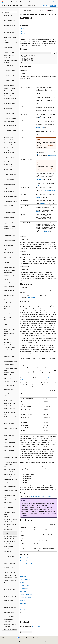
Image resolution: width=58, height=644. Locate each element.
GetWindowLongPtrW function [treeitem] (10, 196)
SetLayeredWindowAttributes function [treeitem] (10, 487)
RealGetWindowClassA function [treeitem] (9, 391)
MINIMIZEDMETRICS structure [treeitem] (9, 308)
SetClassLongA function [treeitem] (9, 467)
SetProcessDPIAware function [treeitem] (10, 500)
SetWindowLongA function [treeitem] (10, 517)
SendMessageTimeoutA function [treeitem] (9, 447)
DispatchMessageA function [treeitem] (10, 37)
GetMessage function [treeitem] (8, 137)
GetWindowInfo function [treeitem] (9, 189)
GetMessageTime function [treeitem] (10, 147)
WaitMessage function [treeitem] (9, 601)
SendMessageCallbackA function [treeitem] (9, 439)
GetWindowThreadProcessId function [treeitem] (10, 230)
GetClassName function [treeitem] (9, 106)
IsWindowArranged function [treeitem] (10, 265)
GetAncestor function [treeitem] (8, 83)
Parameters (24, 30)
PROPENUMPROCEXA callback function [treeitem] (9, 374)
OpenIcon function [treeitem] (8, 342)
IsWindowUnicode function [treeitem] (10, 268)
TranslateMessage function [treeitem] (10, 580)
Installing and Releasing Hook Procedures (41, 496)
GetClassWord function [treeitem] (9, 114)
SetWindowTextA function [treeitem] (9, 539)
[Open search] (51, 2)
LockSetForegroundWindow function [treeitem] (10, 283)
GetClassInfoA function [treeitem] (9, 86)
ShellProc (23, 607)
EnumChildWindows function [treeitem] (10, 48)
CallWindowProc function (26, 561)
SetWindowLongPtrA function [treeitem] (10, 519)
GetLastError (32, 298)
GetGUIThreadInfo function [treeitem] (10, 125)
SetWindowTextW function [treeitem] (10, 541)
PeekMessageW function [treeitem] (9, 347)
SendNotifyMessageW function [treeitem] (11, 460)
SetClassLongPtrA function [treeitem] (10, 469)
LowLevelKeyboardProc (49, 191)
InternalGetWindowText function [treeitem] (9, 247)
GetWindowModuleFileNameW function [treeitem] (11, 207)
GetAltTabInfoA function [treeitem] (9, 78)
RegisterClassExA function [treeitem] (10, 401)
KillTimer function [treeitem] (8, 280)
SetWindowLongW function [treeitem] (10, 524)
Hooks (22, 616)
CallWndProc (47, 92)
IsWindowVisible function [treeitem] (9, 270)
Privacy (30, 641)
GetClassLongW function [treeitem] (9, 103)
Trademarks (4, 643)
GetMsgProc (23, 582)
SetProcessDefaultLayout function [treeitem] (9, 496)
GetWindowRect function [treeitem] (9, 213)
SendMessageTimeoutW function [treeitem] (9, 452)
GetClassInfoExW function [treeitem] (10, 91)
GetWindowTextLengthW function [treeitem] (9, 223)
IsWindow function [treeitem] (8, 263)
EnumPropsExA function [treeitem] (9, 53)
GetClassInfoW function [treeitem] (9, 93)
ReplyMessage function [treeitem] (9, 426)
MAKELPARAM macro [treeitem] (9, 291)
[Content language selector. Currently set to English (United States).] (8, 638)
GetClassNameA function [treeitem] (9, 108)
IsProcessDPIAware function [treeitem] (10, 260)
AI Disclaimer (4, 641)
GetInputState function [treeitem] (9, 128)
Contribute (25, 641)
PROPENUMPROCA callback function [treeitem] (10, 369)
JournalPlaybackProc (51, 155)
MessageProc (39, 212)
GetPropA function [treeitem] (8, 162)
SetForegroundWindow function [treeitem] (9, 483)
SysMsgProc (47, 232)
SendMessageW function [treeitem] (9, 455)
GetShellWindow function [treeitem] (9, 169)
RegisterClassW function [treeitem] (9, 406)
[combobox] (10, 12)
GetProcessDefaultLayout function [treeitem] (9, 158)
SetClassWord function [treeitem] (9, 477)
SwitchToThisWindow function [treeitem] (10, 557)
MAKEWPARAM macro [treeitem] (9, 296)
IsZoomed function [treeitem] (8, 273)
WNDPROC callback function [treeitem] (10, 629)
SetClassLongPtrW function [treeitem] (10, 472)
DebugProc (23, 576)
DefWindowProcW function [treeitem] (10, 26)
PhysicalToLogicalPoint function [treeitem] (9, 351)
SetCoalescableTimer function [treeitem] (10, 479)
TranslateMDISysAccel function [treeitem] (11, 578)
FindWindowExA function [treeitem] (9, 70)
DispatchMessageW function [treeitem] (10, 40)
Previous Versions (12, 641)
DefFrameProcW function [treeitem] (9, 15)
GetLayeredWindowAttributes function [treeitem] (10, 134)
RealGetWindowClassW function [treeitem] (9, 395)
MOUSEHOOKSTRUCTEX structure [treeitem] (10, 318)
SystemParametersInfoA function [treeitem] (9, 560)
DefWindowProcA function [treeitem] (10, 23)
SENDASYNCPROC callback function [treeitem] (10, 430)
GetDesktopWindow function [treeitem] (10, 119)
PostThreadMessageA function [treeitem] (11, 362)
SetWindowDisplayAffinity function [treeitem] (9, 513)
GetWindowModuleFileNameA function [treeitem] (10, 202)
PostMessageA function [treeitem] (9, 354)
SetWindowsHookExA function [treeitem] (9, 533)
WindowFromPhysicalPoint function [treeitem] (10, 604)
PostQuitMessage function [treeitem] (10, 359)
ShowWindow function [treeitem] (9, 546)
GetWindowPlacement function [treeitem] (11, 210)
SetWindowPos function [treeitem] (9, 529)
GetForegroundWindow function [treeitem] (9, 122)
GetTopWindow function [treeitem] (9, 180)
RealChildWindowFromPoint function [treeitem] (10, 386)
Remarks (23, 34)
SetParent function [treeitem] (8, 493)
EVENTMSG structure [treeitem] (9, 65)
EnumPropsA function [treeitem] (9, 50)
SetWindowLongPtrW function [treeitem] (10, 522)
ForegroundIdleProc (25, 579)
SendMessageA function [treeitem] (9, 435)
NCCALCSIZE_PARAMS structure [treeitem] (9, 330)
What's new (46, 6)
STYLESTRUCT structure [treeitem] (9, 554)
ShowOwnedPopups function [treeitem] (10, 544)
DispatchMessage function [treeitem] (10, 35)
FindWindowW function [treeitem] (9, 76)
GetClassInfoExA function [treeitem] (9, 88)
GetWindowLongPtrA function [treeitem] (10, 194)
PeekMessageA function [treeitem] (9, 345)
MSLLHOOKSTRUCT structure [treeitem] (11, 327)
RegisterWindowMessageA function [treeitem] (10, 413)
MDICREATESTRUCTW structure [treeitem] (9, 303)
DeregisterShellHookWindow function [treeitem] (10, 29)
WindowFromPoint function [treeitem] (10, 607)
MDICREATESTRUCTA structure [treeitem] (9, 299)
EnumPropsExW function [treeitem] (9, 55)
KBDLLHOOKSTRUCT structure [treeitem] (9, 276)
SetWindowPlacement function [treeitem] (11, 527)
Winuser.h (39, 10)
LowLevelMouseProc (43, 203)
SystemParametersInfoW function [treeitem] (9, 564)
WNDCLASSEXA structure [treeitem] (10, 622)
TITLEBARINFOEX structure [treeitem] (10, 575)
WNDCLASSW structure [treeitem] (9, 627)
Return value (24, 32)
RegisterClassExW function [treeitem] (10, 403)
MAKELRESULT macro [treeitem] (9, 293)
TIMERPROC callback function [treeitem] (11, 570)
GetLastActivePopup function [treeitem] (10, 131)
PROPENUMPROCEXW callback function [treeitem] (9, 378)
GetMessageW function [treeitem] (9, 150)
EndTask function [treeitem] (8, 45)
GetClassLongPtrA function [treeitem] (10, 98)
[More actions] (56, 10)
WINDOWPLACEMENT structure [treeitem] (9, 613)
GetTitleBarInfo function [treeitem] (9, 177)
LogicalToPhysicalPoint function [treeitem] (9, 287)
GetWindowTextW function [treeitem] (10, 226)
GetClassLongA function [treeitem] (9, 96)
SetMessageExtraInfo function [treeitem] (10, 490)
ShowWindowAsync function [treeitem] (10, 549)
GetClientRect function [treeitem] (9, 116)
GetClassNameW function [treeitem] (10, 111)
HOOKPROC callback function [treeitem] (10, 238)
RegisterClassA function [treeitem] (9, 398)
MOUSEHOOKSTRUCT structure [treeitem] (9, 314)
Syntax (23, 28)
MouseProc (38, 198)
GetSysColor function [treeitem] (8, 172)
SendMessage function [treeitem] (9, 433)
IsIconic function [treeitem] (7, 257)
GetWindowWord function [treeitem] (9, 233)
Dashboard (53, 6)
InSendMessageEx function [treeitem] (10, 243)
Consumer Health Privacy (40, 641)
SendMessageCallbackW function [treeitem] (9, 443)
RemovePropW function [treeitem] (9, 424)
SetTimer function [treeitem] (8, 510)
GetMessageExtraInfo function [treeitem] (10, 142)
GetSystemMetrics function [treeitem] (10, 175)
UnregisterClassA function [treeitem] (10, 587)
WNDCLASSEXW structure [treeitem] (10, 624)
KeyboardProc (40, 185)
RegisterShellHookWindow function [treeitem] (10, 409)
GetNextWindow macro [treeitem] (9, 152)
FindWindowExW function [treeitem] (9, 73)
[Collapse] (17, 9)
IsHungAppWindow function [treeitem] (10, 255)
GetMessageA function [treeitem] (9, 140)
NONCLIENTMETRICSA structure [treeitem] (9, 335)
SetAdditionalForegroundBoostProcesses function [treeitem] (11, 463)
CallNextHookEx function (32, 365)
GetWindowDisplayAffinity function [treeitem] (9, 186)
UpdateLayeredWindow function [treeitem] (9, 593)
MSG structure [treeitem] (7, 324)
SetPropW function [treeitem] (8, 505)
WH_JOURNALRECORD (41, 154)
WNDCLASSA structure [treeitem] (9, 619)
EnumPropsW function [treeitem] (9, 58)
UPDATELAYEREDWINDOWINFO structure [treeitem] (10, 597)
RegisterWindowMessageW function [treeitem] (10, 418)
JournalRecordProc (40, 179)
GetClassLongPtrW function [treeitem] (10, 101)
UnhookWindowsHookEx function (29, 564)
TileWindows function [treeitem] (8, 568)
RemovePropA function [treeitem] (9, 421)
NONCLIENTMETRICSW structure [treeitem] (9, 339)
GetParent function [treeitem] (8, 155)
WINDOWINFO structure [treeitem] (9, 610)
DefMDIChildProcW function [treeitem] (10, 21)
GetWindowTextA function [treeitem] (9, 215)
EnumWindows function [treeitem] (9, 63)
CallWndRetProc (24, 573)
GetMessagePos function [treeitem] (9, 145)
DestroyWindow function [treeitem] (9, 32)
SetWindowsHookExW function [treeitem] (11, 536)
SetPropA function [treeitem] (8, 502)
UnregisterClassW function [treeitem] (10, 590)
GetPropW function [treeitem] (8, 164)
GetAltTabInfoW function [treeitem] (9, 81)
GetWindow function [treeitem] (8, 182)
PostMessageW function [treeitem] (9, 357)
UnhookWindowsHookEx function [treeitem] (9, 584)
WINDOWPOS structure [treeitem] (9, 617)
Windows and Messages (30, 10)
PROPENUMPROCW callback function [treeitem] (10, 382)
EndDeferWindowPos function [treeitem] (10, 42)
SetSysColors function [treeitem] (9, 507)
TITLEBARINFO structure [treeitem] (9, 573)
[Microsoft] (3, 2)
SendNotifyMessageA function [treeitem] (10, 457)
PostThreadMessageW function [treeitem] (9, 365)
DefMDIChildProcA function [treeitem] (10, 18)
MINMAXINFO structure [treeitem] (9, 311)
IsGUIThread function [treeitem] (9, 252)
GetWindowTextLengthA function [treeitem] (9, 219)
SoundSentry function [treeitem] (9, 551)
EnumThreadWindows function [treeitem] (11, 60)
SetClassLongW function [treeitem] (9, 474)
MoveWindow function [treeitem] (9, 322)
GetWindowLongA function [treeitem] (10, 191)
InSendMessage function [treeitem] (9, 241)
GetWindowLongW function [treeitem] (10, 199)
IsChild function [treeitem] (7, 250)
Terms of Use (51, 641)
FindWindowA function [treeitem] (9, 68)
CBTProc (23, 567)
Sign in (55, 2)
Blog (19, 641)
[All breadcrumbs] (21, 10)
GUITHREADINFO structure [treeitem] (10, 236)
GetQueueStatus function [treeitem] (9, 167)
